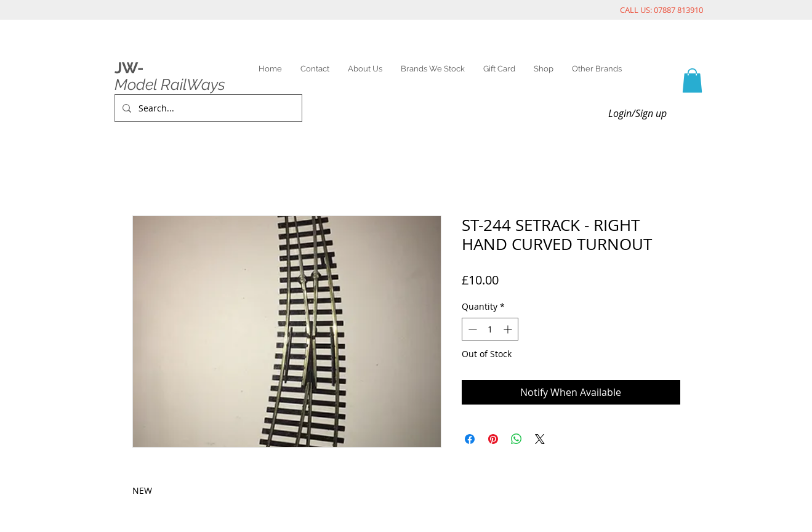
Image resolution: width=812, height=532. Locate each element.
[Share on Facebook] (470, 439)
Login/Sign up (637, 113)
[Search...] (207, 108)
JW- (129, 68)
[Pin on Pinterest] (493, 439)
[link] (692, 80)
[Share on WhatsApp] (517, 439)
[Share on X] (540, 439)
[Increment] (509, 329)
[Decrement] (471, 329)
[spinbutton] (490, 329)
